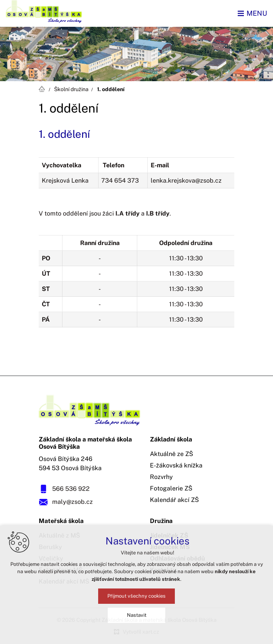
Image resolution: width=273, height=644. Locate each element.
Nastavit (137, 615)
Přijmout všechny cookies (136, 596)
